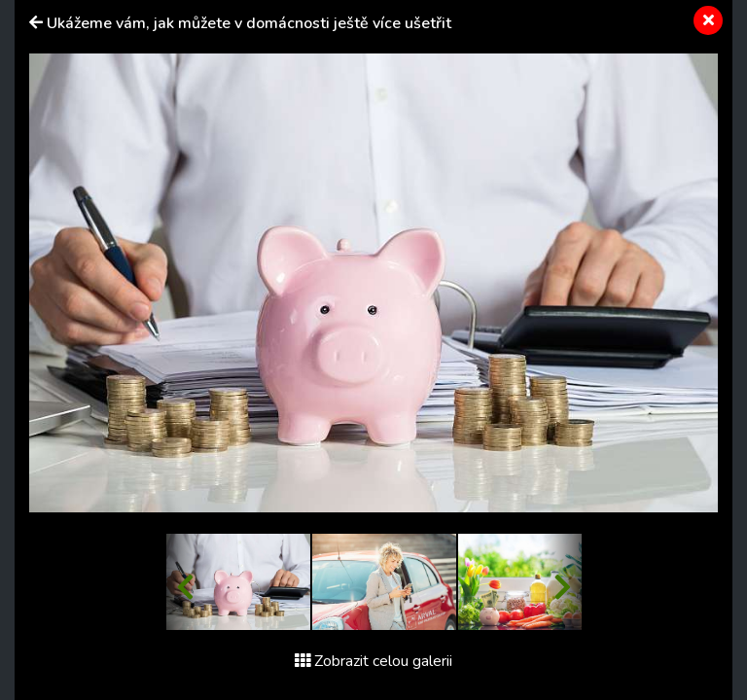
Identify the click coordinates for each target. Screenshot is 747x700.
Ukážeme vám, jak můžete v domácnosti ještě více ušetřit (249, 23)
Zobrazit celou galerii (373, 661)
